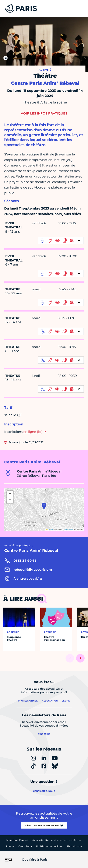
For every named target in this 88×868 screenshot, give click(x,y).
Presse (10, 846)
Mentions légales (17, 840)
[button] (44, 506)
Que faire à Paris (35, 860)
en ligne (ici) (33, 432)
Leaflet (49, 529)
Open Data (25, 846)
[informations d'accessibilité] (61, 240)
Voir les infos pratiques (44, 113)
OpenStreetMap (68, 529)
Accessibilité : (57, 840)
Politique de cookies (49, 846)
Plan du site (74, 846)
